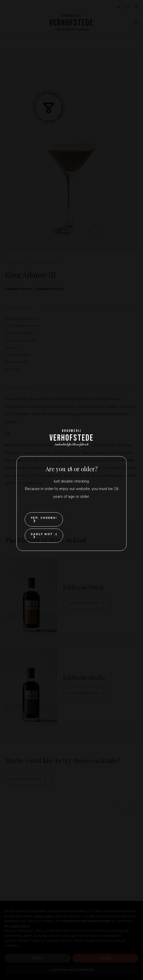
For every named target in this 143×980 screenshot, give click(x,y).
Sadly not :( (44, 534)
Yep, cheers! (44, 518)
